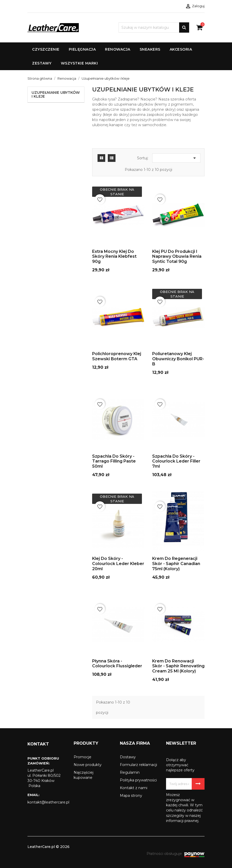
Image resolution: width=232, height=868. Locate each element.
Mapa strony (131, 796)
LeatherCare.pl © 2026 (49, 847)
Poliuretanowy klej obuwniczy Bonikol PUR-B (178, 359)
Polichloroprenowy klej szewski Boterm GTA (117, 356)
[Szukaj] (154, 27)
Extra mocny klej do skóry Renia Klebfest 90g (114, 257)
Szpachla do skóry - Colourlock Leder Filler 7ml (176, 461)
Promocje (83, 757)
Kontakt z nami (134, 788)
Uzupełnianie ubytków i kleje (56, 94)
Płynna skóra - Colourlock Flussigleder (117, 664)
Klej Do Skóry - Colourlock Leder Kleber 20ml (118, 564)
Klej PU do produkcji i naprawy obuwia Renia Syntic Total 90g (177, 257)
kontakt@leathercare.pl (47, 802)
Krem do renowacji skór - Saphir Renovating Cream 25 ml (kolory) (178, 666)
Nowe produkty (88, 765)
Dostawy (128, 757)
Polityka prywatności (138, 780)
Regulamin (130, 772)
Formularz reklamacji (138, 765)
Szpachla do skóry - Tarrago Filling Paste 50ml (114, 461)
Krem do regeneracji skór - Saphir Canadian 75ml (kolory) (176, 564)
